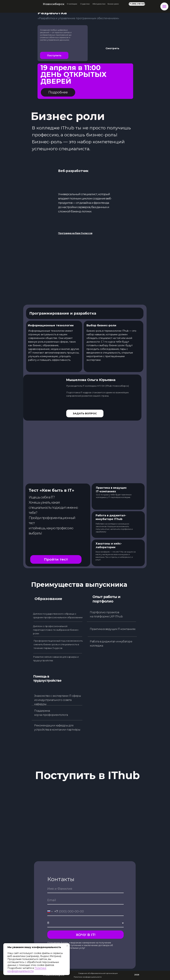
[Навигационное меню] (164, 6)
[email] (85, 900)
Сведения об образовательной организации (98, 973)
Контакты (61, 879)
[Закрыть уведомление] (67, 946)
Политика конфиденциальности (88, 977)
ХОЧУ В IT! (86, 935)
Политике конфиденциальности (27, 970)
